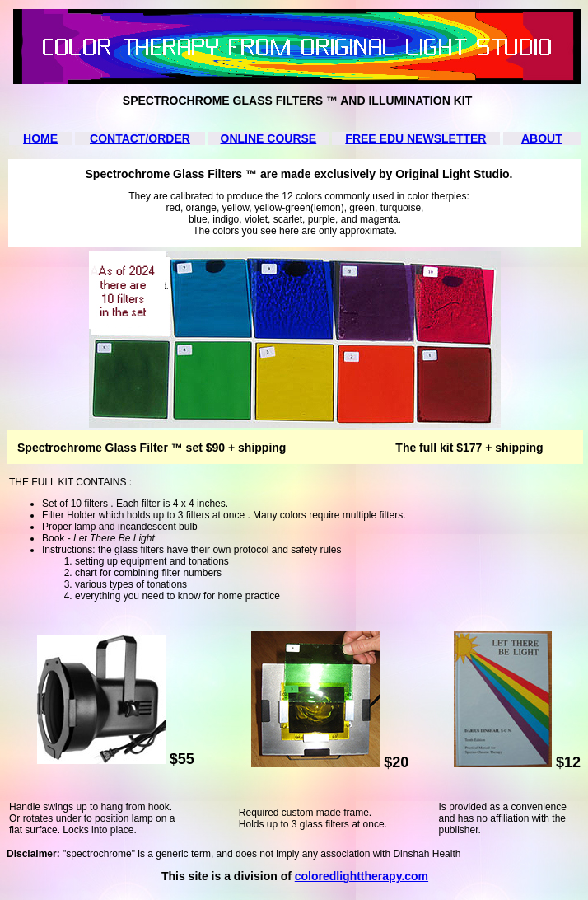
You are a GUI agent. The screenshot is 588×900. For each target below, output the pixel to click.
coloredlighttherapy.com (362, 876)
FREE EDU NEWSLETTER (415, 138)
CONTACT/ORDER (140, 138)
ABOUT (542, 138)
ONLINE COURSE (269, 138)
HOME (40, 138)
